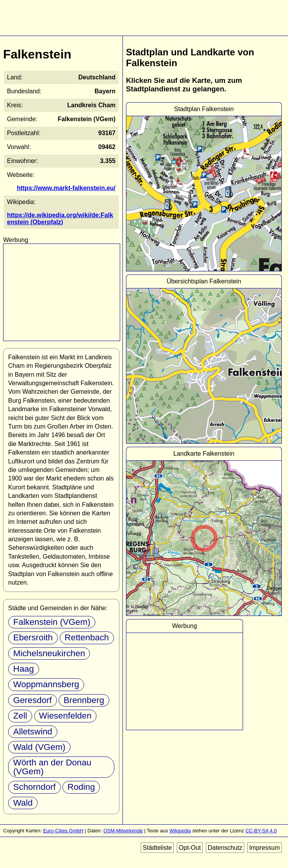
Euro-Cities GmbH (63, 831)
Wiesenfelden (66, 716)
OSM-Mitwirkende (123, 831)
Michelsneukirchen (49, 653)
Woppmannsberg (46, 684)
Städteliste (157, 848)
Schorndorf (34, 787)
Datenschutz (225, 848)
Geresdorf (33, 700)
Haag (24, 669)
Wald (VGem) (39, 747)
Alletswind (33, 732)
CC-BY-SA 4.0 (261, 831)
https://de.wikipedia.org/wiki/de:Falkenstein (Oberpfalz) (60, 219)
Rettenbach (87, 637)
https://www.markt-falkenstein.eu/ (66, 188)
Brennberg (84, 700)
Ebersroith (33, 637)
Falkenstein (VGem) (52, 622)
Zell (20, 716)
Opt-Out (190, 848)
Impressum (265, 848)
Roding (81, 787)
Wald (23, 803)
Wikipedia (180, 831)
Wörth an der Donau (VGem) (52, 767)
